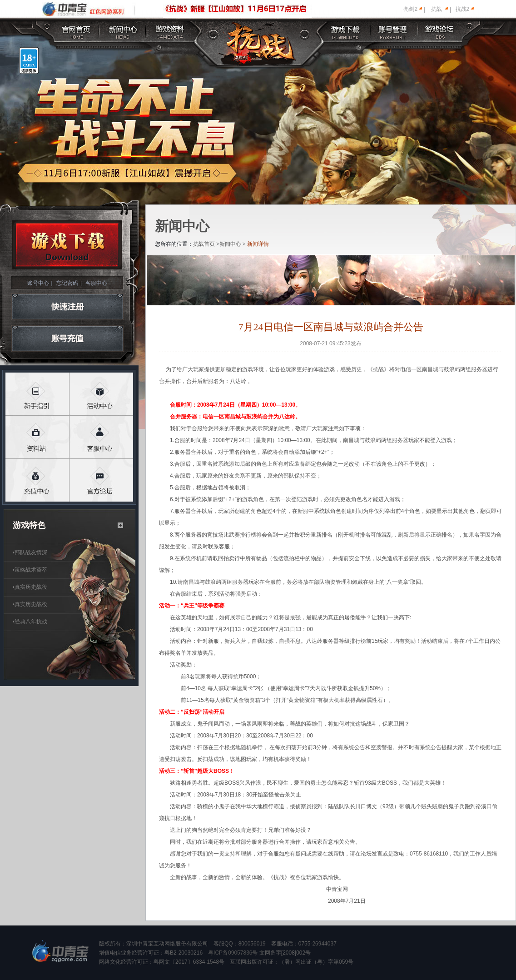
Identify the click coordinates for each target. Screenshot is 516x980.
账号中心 (38, 283)
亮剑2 (410, 9)
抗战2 (463, 9)
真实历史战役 (30, 587)
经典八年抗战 (30, 622)
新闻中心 (230, 244)
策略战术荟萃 (30, 570)
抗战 (437, 9)
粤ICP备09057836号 (233, 953)
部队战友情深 (30, 552)
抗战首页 (204, 244)
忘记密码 (67, 283)
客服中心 (96, 283)
